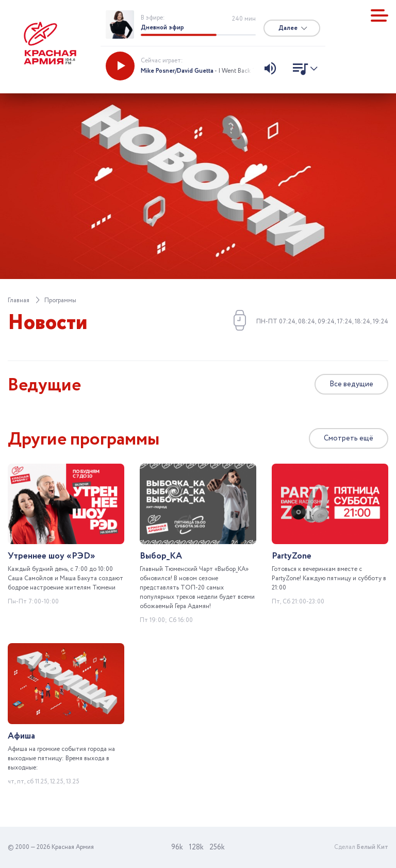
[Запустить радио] (120, 66)
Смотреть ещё (349, 438)
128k (196, 847)
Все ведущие (351, 384)
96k (177, 847)
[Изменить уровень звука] (270, 70)
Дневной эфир (162, 28)
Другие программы (84, 439)
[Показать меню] (379, 15)
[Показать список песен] (302, 70)
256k (217, 847)
